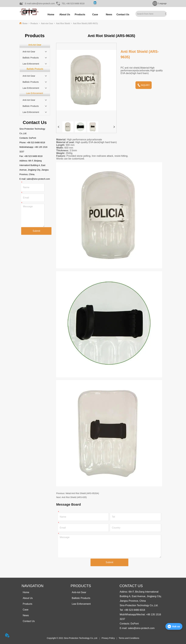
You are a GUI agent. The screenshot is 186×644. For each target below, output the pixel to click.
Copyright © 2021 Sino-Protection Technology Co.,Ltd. (72, 638)
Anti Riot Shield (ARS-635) (74, 497)
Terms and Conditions (129, 638)
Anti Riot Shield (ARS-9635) (85, 23)
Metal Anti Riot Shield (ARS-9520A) (82, 493)
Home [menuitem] (51, 14)
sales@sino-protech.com (38, 179)
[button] (80, 15)
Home (25, 23)
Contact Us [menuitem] (123, 14)
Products (34, 23)
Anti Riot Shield (63, 23)
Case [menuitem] (95, 14)
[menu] (87, 15)
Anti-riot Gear (47, 23)
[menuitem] (80, 15)
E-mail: (23, 179)
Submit (36, 231)
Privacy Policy (108, 638)
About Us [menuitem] (65, 14)
